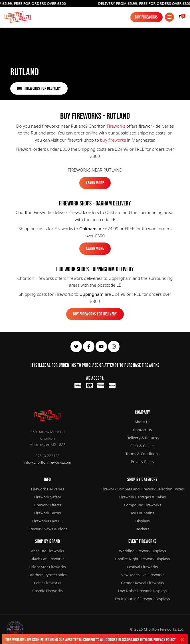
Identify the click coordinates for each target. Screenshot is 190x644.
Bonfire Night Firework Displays (143, 559)
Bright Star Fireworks (47, 567)
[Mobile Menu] (169, 17)
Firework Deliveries (48, 489)
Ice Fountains (143, 513)
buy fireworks (113, 140)
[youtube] (101, 347)
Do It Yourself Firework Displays (142, 599)
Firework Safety (48, 497)
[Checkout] (181, 17)
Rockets (142, 529)
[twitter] (76, 347)
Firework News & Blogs (48, 529)
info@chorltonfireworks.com (48, 462)
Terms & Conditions (142, 454)
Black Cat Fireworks (47, 559)
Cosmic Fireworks (47, 591)
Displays (142, 521)
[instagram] (114, 347)
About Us (142, 422)
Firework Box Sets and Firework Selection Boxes (142, 489)
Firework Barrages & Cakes (142, 497)
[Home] (18, 17)
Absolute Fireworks (47, 551)
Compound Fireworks (142, 505)
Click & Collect (142, 446)
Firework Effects (47, 505)
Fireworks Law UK (48, 521)
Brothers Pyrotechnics (47, 575)
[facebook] (89, 347)
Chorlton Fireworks (160, 629)
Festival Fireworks (143, 567)
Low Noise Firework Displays (142, 591)
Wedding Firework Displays (142, 551)
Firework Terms (47, 513)
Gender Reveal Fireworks (142, 583)
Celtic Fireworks (47, 583)
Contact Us (142, 430)
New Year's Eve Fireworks (142, 575)
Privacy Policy (164, 640)
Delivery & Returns (143, 438)
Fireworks (116, 126)
